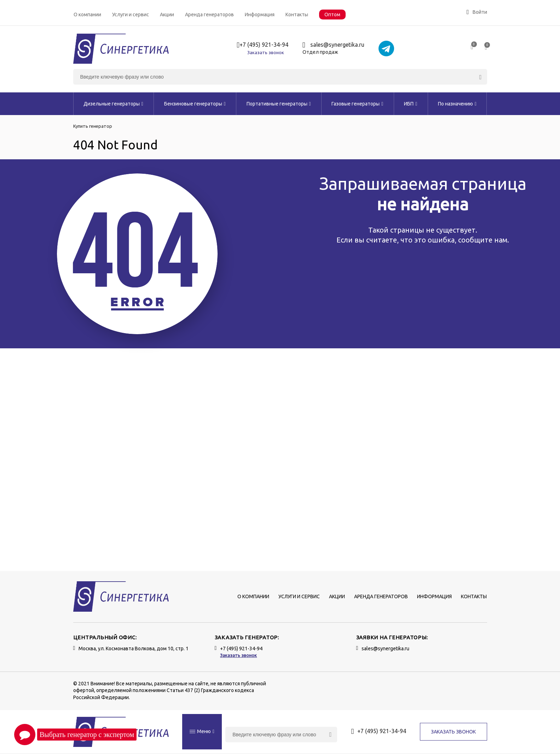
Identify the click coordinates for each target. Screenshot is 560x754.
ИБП (411, 104)
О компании (87, 15)
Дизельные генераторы (113, 104)
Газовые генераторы (357, 104)
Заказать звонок (266, 52)
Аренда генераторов (209, 15)
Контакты (297, 15)
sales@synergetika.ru (334, 45)
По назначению (457, 104)
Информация (260, 15)
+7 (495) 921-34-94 (262, 45)
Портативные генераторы (279, 104)
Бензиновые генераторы (195, 104)
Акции (167, 15)
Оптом (332, 15)
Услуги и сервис (131, 15)
